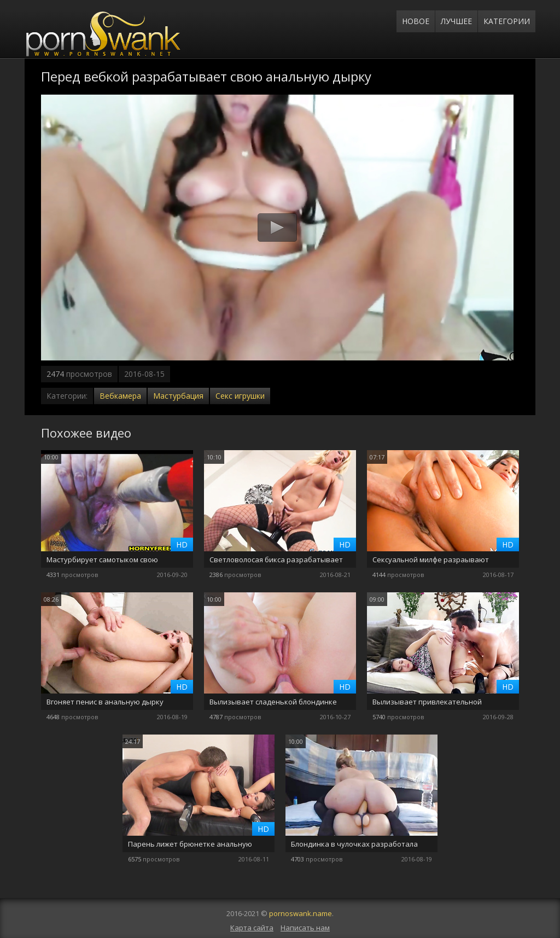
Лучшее (456, 21)
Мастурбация (178, 396)
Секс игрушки (240, 396)
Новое (416, 21)
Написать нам (305, 928)
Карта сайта (252, 928)
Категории (507, 21)
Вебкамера (120, 396)
